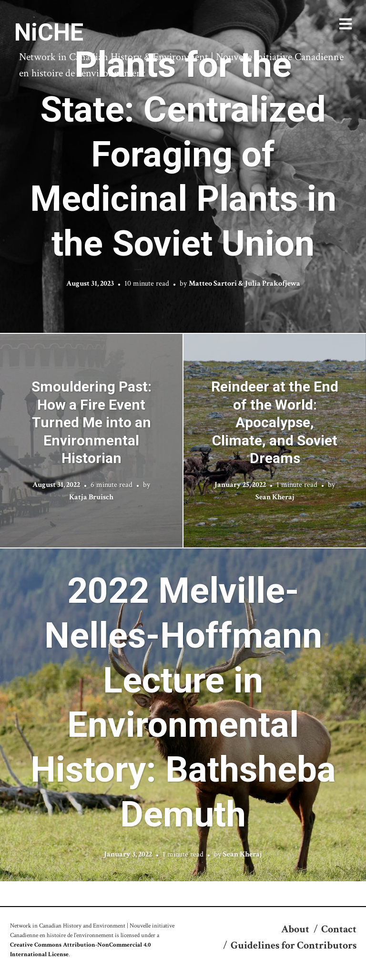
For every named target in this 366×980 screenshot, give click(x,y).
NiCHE (49, 32)
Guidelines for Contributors (294, 945)
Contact (339, 929)
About (295, 929)
